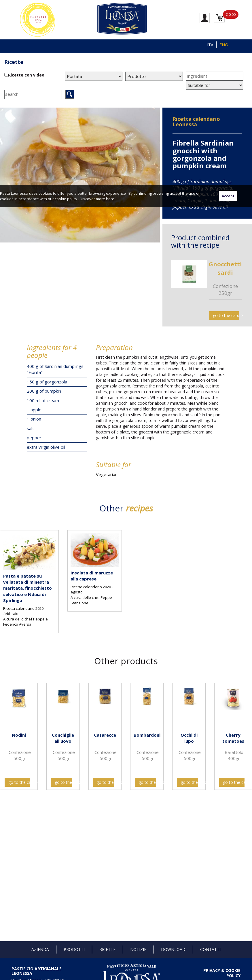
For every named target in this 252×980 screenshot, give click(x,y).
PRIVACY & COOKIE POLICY (222, 973)
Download (173, 949)
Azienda (40, 949)
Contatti (210, 949)
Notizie (138, 949)
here (110, 199)
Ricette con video (26, 75)
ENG (224, 45)
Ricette (14, 62)
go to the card (226, 315)
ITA (210, 45)
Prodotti (74, 949)
